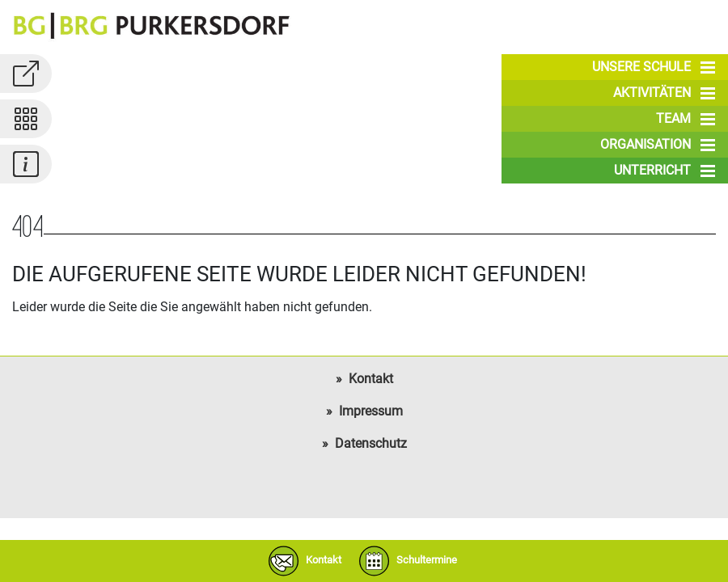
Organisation (658, 145)
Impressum (371, 411)
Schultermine (404, 561)
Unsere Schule (654, 67)
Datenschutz (371, 443)
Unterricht (665, 171)
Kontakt (371, 379)
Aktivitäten (664, 93)
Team (686, 119)
